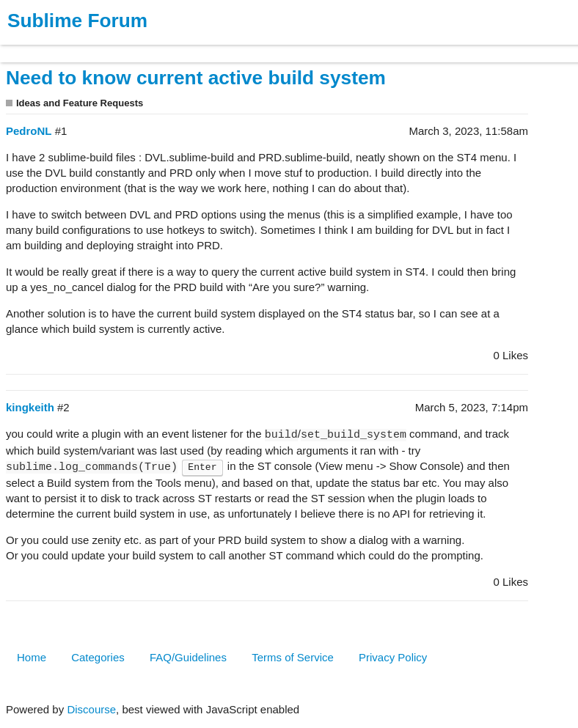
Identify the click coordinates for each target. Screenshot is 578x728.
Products (45, 47)
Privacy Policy (393, 657)
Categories (98, 657)
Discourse (91, 709)
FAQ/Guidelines (188, 657)
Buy (95, 47)
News (154, 47)
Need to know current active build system (196, 78)
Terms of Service (293, 657)
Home (32, 657)
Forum (202, 47)
